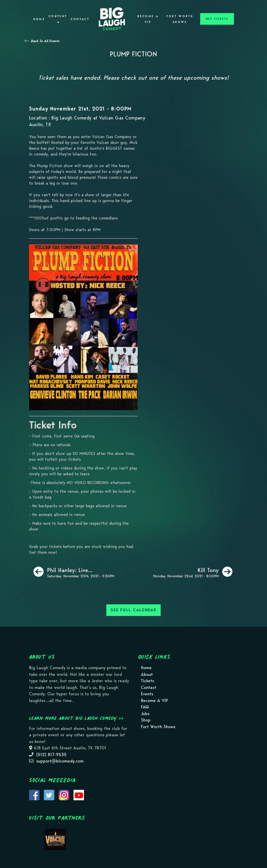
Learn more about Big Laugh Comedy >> (76, 718)
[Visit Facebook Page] (34, 794)
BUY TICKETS (217, 19)
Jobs (145, 714)
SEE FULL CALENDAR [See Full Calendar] (133, 610)
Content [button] (58, 19)
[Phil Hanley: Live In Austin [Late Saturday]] (74, 572)
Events (147, 694)
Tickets (147, 681)
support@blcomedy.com (60, 761)
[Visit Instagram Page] (64, 794)
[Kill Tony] (193, 572)
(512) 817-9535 (51, 755)
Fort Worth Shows (180, 19)
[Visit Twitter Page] (49, 794)
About (147, 674)
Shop (146, 720)
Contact (80, 19)
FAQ (145, 707)
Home (39, 19)
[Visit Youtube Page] (79, 794)
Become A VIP (148, 19)
